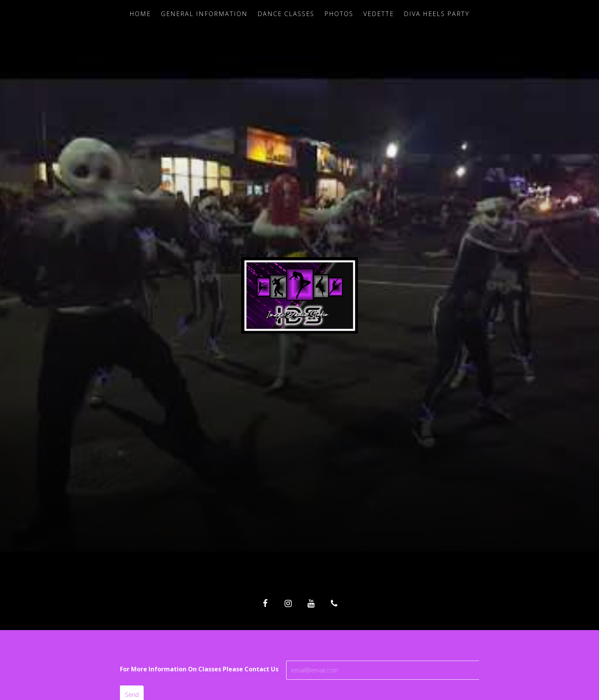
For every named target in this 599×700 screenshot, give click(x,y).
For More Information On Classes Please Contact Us (199, 669)
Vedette (379, 14)
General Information (204, 14)
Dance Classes (286, 14)
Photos (339, 14)
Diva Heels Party (437, 14)
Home (140, 14)
